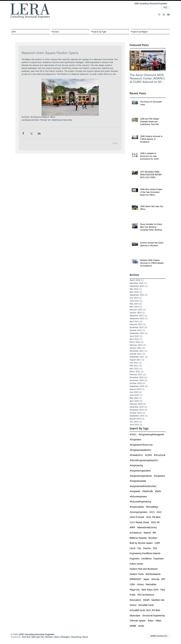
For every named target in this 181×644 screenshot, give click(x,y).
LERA (132, 585)
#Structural (159, 455)
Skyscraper (135, 616)
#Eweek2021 (136, 455)
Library (140, 585)
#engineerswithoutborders (143, 486)
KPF (163, 579)
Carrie (133, 548)
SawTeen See (158, 600)
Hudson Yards (137, 574)
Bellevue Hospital (138, 538)
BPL (155, 533)
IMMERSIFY (136, 579)
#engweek (135, 491)
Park (163, 590)
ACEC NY (155, 523)
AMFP (132, 528)
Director (147, 548)
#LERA (148, 455)
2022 (159, 512)
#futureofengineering (140, 502)
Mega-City (135, 590)
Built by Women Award (141, 543)
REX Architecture (146, 595)
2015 (152, 512)
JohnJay (155, 579)
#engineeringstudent (140, 471)
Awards (147, 533)
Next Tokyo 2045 (150, 590)
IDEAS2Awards (153, 574)
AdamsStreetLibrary (147, 528)
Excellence (147, 559)
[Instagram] (164, 15)
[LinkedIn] (159, 15)
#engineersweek (138, 481)
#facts (158, 491)
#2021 (133, 435)
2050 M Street (137, 517)
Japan (146, 579)
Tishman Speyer (138, 621)
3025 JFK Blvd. (153, 517)
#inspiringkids (137, 507)
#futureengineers (138, 497)
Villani (158, 621)
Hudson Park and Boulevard (144, 569)
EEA (155, 548)
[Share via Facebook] (23, 133)
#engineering (136, 466)
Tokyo (151, 621)
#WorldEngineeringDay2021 (144, 460)
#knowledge (152, 507)
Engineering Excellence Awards (145, 553)
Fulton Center (136, 564)
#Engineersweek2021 (141, 450)
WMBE (133, 626)
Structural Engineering (154, 616)
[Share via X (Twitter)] (31, 133)
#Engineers (135, 440)
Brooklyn (153, 538)
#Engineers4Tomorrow (141, 445)
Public (133, 595)
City (139, 548)
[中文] (165, 8)
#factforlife (147, 491)
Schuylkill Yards (146, 605)
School (133, 605)
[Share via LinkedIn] (39, 133)
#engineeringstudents (141, 476)
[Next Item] (160, 60)
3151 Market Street (139, 523)
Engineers (135, 559)
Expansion (159, 559)
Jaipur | (57, 637)
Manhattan (151, 585)
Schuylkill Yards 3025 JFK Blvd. (145, 610)
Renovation (135, 600)
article (141, 626)
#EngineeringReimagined (151, 435)
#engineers (159, 476)
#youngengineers (138, 512)
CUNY (157, 543)
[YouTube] (168, 15)
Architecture (136, 533)
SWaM (146, 600)
